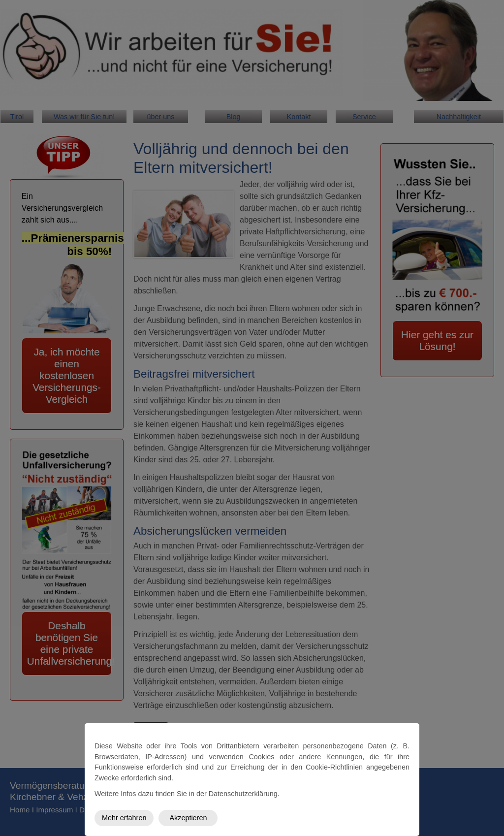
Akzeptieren (188, 818)
